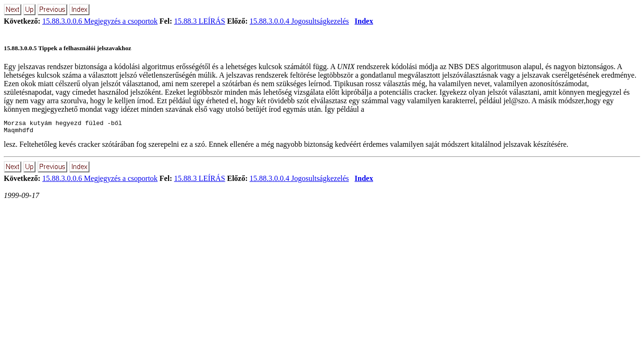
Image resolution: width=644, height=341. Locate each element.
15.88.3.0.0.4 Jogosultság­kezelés (299, 21)
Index (364, 21)
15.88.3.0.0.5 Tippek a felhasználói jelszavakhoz (67, 48)
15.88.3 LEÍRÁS (199, 21)
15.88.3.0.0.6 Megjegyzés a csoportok (100, 21)
